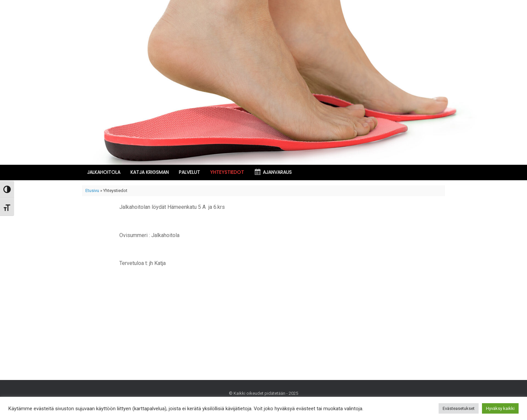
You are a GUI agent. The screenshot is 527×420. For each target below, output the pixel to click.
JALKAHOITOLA (104, 172)
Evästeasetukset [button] (459, 408)
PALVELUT (189, 172)
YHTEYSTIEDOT (227, 172)
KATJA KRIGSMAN (150, 172)
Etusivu (92, 190)
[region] (263, 82)
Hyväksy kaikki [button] (500, 408)
